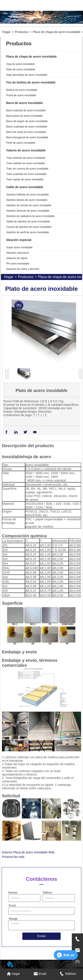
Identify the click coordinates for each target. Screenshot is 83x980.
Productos (22, 32)
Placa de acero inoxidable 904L (34, 852)
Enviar (41, 936)
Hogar (6, 32)
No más (19, 857)
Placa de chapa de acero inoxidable (57, 32)
